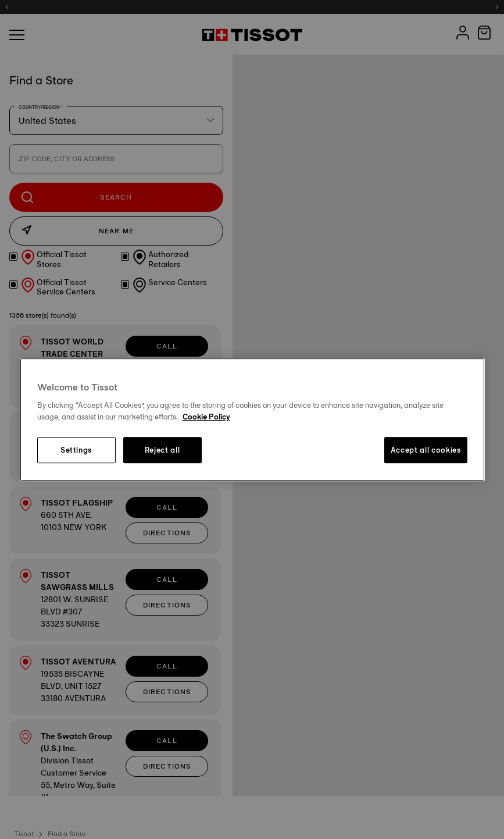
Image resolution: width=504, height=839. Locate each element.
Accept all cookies (426, 450)
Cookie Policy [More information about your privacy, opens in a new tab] (206, 417)
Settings (76, 450)
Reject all (162, 450)
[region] (252, 419)
